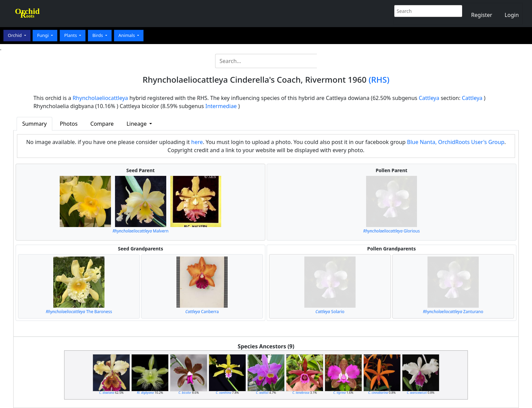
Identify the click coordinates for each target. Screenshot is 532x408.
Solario (330, 312)
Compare (102, 124)
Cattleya (429, 98)
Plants (71, 35)
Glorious (392, 231)
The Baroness (79, 312)
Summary (34, 124)
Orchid (15, 35)
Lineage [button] (137, 124)
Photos (69, 124)
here (197, 142)
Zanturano (453, 312)
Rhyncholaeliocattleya (100, 98)
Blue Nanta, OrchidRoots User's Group (456, 142)
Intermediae (221, 106)
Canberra (202, 312)
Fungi (43, 35)
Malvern (141, 231)
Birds (98, 35)
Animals (127, 35)
